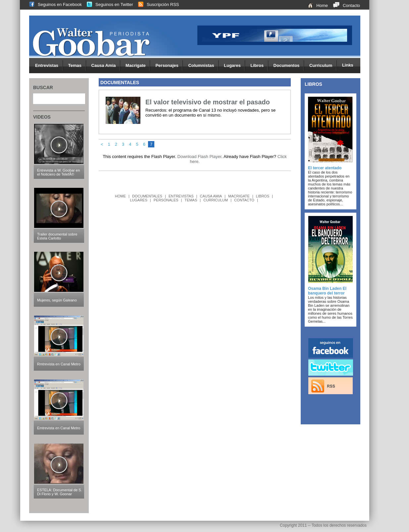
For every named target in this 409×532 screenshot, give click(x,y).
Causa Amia (106, 66)
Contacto (344, 5)
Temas (77, 66)
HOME (120, 196)
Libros (259, 66)
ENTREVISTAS (181, 196)
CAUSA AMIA (211, 196)
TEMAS (191, 200)
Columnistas (203, 66)
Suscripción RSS (156, 4)
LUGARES (139, 200)
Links (348, 65)
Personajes (169, 66)
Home (315, 5)
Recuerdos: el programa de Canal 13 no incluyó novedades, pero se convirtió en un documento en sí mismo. (210, 113)
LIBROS (263, 196)
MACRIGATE (239, 196)
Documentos (289, 66)
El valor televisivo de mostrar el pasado (208, 102)
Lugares (234, 66)
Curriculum (323, 66)
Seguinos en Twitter (107, 4)
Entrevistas (49, 66)
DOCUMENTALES (147, 196)
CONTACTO (244, 200)
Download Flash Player (200, 157)
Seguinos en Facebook (53, 4)
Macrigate (138, 66)
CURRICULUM (216, 200)
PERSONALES (166, 200)
